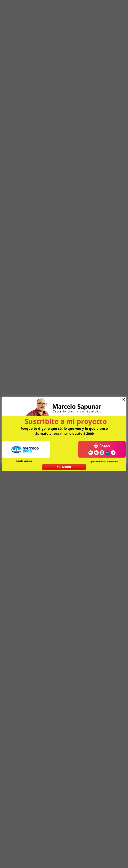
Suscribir (64, 467)
